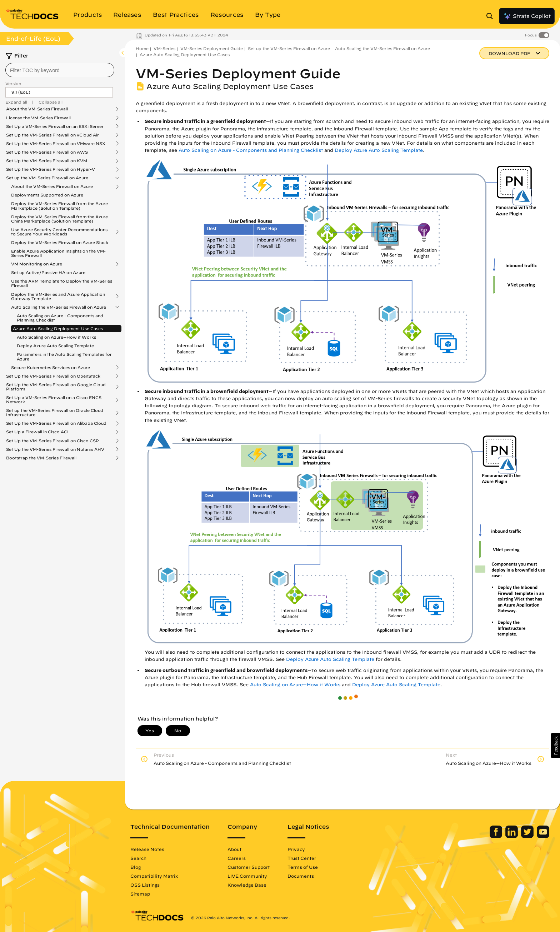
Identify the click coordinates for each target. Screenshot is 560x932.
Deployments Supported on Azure (47, 195)
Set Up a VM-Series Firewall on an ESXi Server (55, 126)
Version (13, 83)
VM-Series (164, 48)
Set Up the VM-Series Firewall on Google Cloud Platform (56, 387)
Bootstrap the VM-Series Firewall (41, 458)
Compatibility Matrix (154, 876)
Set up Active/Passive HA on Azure (48, 272)
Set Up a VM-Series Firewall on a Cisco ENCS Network (54, 400)
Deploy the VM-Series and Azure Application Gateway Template (58, 296)
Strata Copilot (527, 16)
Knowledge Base (247, 885)
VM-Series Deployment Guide (212, 48)
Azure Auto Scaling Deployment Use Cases (58, 328)
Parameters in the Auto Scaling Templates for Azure (64, 356)
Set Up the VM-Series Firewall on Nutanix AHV (55, 449)
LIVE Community (247, 876)
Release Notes (147, 849)
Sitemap (140, 894)
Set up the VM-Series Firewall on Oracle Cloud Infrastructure (55, 413)
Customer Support (249, 867)
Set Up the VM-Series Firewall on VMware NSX (56, 144)
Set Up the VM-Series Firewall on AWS (47, 152)
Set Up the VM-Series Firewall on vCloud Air (52, 135)
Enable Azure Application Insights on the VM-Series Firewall (58, 253)
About (234, 849)
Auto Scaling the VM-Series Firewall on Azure (59, 307)
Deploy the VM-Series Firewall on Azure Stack (60, 242)
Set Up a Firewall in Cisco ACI (37, 432)
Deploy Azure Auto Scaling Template (55, 346)
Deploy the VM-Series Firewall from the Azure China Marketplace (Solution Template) (59, 219)
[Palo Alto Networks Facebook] (497, 836)
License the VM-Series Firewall (38, 118)
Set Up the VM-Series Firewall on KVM (47, 161)
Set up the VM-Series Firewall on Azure (47, 178)
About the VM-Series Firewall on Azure (52, 186)
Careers (237, 858)
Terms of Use (303, 867)
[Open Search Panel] (492, 16)
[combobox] (60, 70)
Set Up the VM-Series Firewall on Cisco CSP (52, 441)
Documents (301, 876)
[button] (556, 746)
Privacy (296, 849)
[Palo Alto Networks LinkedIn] (512, 836)
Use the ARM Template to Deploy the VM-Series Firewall (62, 283)
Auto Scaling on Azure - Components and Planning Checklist (60, 318)
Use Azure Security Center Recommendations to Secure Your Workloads (59, 232)
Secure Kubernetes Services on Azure (51, 368)
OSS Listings (145, 885)
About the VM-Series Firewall (37, 109)
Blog (136, 867)
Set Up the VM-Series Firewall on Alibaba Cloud (56, 423)
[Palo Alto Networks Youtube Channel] (543, 836)
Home (142, 48)
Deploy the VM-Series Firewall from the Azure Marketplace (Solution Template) (59, 206)
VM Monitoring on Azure (37, 264)
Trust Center (302, 858)
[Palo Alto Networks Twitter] (528, 836)
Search (138, 858)
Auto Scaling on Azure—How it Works (56, 337)
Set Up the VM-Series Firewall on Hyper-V (51, 169)
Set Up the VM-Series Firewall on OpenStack (53, 376)
